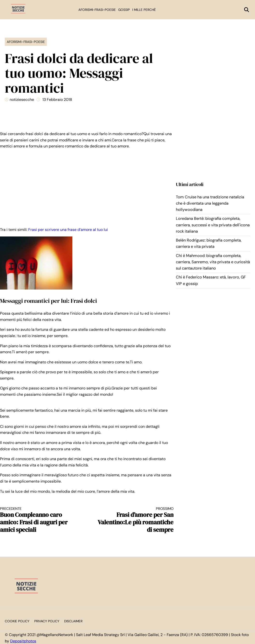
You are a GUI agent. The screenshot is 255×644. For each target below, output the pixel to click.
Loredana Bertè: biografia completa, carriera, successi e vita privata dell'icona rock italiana (213, 225)
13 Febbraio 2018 (57, 100)
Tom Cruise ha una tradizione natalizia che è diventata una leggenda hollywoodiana (210, 203)
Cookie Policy (17, 621)
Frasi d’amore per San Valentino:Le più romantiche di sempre (134, 520)
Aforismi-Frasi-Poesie (97, 10)
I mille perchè (144, 10)
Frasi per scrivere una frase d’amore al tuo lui (68, 230)
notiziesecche (22, 100)
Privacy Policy (47, 621)
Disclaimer (73, 621)
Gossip (124, 10)
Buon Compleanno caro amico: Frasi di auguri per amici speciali (39, 520)
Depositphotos (23, 641)
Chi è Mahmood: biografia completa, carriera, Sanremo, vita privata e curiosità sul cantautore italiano (213, 262)
